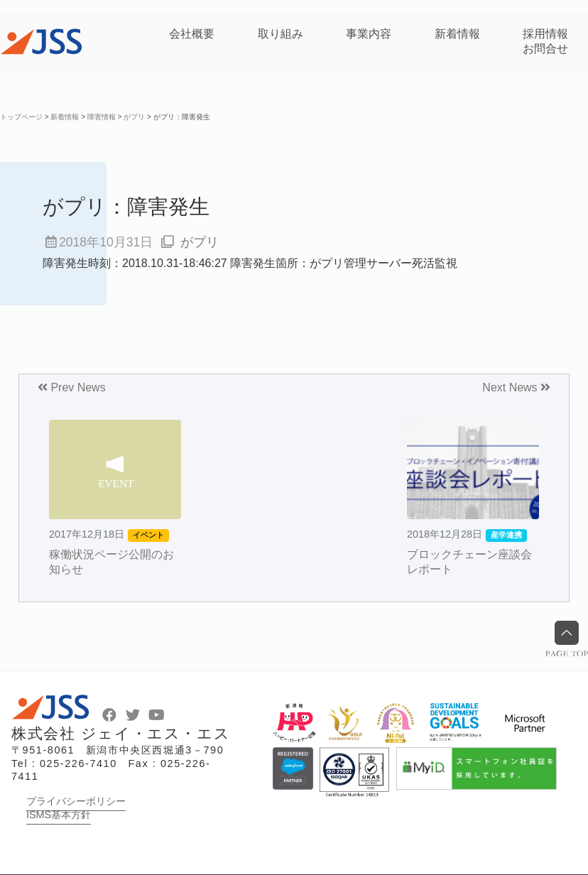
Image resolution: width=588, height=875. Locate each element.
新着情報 (457, 34)
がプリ (200, 242)
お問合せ (545, 49)
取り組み (281, 34)
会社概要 (192, 34)
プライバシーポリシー (76, 801)
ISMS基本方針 (59, 815)
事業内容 (369, 34)
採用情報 (545, 34)
